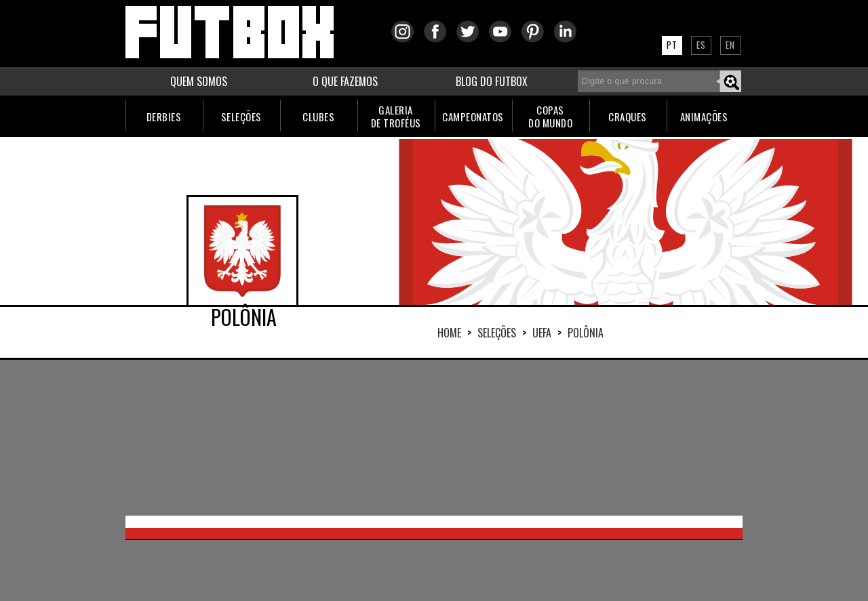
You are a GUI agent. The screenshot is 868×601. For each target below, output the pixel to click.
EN (730, 45)
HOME (449, 333)
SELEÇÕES (241, 117)
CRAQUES (628, 117)
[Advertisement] (434, 438)
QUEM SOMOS (199, 81)
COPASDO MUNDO (550, 116)
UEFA (542, 333)
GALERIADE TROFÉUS (396, 116)
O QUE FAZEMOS (345, 81)
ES (701, 45)
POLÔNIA (586, 333)
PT (672, 45)
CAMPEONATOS (473, 117)
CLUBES (318, 117)
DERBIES (164, 117)
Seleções (497, 333)
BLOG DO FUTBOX (492, 81)
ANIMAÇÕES (704, 117)
